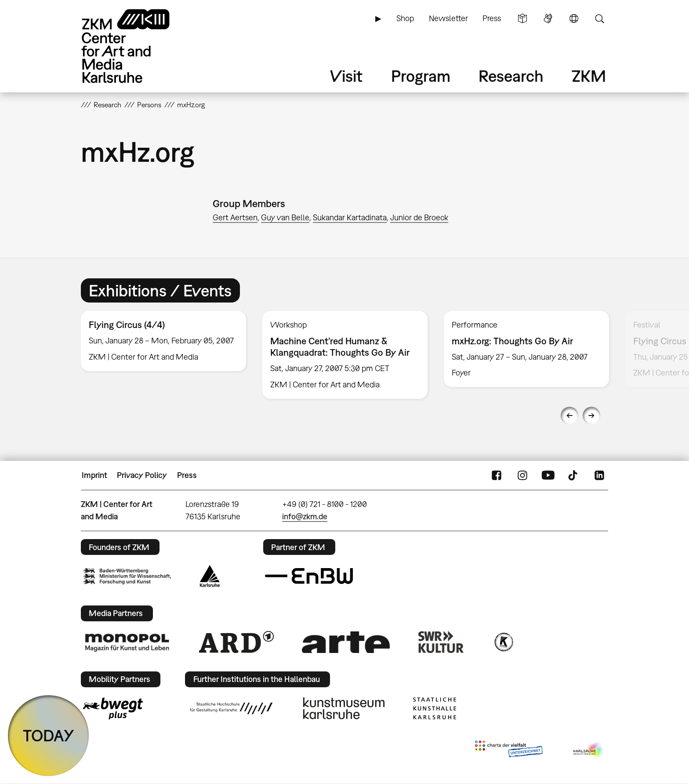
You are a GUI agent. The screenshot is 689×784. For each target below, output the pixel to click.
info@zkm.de (305, 516)
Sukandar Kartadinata (350, 217)
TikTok (574, 475)
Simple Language (522, 18)
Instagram (522, 475)
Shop (405, 18)
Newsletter (448, 18)
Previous (569, 416)
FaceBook (497, 475)
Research (511, 76)
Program (421, 76)
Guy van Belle (285, 217)
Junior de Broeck (419, 217)
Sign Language (548, 18)
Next (591, 416)
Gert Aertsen (235, 217)
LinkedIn (599, 475)
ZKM (589, 76)
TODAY (49, 735)
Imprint (94, 475)
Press (492, 18)
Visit (346, 76)
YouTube (548, 475)
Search (599, 18)
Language (574, 18)
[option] (164, 341)
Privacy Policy (142, 475)
